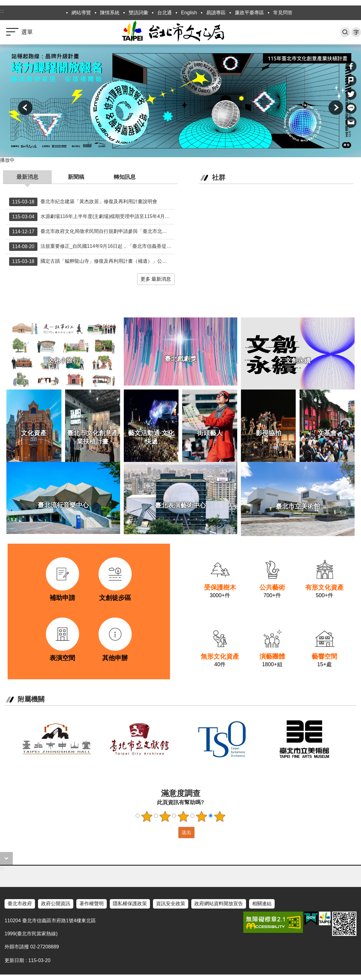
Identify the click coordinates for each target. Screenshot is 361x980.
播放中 (7, 160)
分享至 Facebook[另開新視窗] (351, 66)
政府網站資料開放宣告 (219, 904)
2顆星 (165, 816)
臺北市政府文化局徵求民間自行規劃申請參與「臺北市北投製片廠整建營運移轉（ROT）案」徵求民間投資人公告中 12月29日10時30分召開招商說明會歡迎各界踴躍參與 (92, 232)
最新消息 (27, 177)
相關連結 (262, 904)
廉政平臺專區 (249, 13)
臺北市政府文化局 (181, 32)
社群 (219, 177)
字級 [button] (356, 32)
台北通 (165, 13)
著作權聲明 (92, 904)
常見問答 (283, 13)
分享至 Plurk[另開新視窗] (351, 80)
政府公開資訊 (56, 904)
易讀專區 (216, 13)
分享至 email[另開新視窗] (351, 122)
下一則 (336, 108)
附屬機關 (31, 699)
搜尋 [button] (345, 32)
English (189, 13)
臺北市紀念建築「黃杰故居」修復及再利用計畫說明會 (83, 202)
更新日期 (14, 960)
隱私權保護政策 (130, 904)
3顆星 (183, 816)
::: (2, 11)
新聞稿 (76, 177)
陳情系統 (110, 13)
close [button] (6, 858)
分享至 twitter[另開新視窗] (351, 94)
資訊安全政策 (171, 904)
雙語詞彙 (138, 13)
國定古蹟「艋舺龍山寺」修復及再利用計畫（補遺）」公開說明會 (92, 261)
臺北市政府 (20, 904)
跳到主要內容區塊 (3, 3)
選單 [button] (27, 32)
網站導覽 (81, 13)
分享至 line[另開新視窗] (351, 108)
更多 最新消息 (156, 279)
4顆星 (201, 816)
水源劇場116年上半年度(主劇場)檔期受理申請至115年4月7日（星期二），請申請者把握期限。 (92, 217)
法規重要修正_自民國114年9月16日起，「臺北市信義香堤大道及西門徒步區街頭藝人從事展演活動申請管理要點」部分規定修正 (92, 247)
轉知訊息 (125, 177)
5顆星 (220, 816)
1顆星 (147, 816)
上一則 (25, 108)
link (40, 555)
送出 (172, 833)
